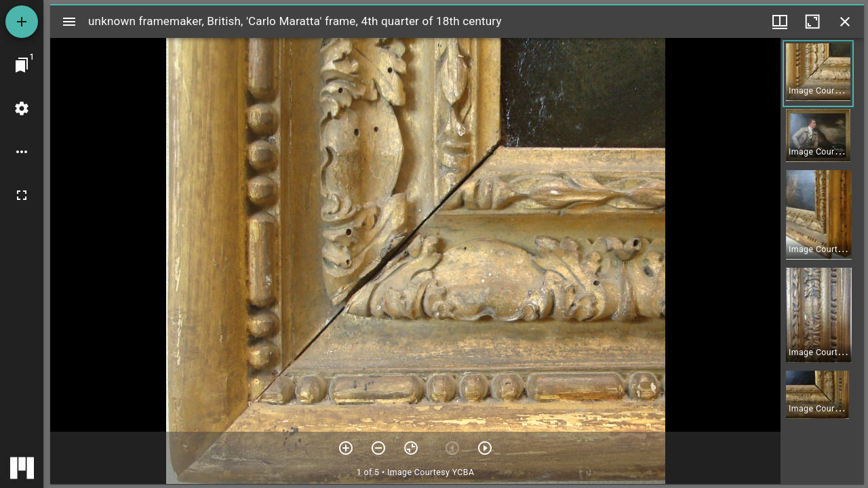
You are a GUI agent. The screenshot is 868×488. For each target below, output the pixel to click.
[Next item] (485, 448)
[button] (818, 74)
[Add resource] (22, 22)
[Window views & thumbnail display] (780, 22)
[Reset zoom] (411, 448)
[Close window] (845, 22)
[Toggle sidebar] (69, 22)
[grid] (822, 261)
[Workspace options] (22, 152)
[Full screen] (22, 195)
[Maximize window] (812, 22)
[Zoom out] (378, 448)
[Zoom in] (346, 448)
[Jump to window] (22, 65)
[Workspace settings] (22, 108)
